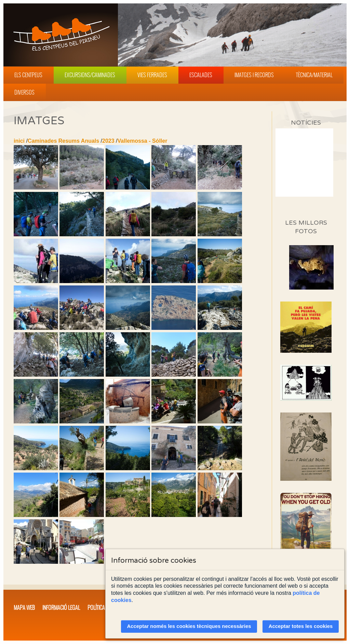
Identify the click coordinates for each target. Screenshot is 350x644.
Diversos (24, 92)
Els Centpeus (28, 75)
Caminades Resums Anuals (63, 141)
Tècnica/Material (314, 75)
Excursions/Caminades (90, 75)
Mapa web (24, 607)
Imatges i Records (254, 75)
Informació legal (61, 607)
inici (19, 141)
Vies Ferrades (152, 75)
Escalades (201, 75)
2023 (108, 141)
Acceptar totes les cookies (301, 626)
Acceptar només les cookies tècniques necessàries (189, 626)
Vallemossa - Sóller (143, 141)
